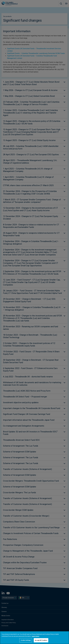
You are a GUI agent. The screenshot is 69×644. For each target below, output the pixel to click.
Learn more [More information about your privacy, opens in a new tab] (35, 636)
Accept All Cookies (41, 640)
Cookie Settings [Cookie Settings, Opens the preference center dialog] (26, 640)
